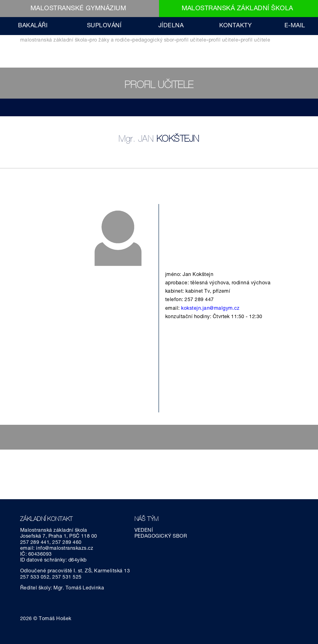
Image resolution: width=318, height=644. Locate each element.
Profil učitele (191, 41)
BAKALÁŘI (33, 26)
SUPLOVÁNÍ (104, 26)
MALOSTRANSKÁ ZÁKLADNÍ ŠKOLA (237, 9)
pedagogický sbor (153, 41)
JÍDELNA (171, 26)
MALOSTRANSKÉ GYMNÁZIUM (78, 9)
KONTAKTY (236, 26)
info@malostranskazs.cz (65, 549)
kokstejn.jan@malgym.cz (210, 309)
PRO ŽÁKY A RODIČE (110, 41)
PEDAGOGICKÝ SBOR (161, 537)
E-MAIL (295, 26)
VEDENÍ (144, 531)
